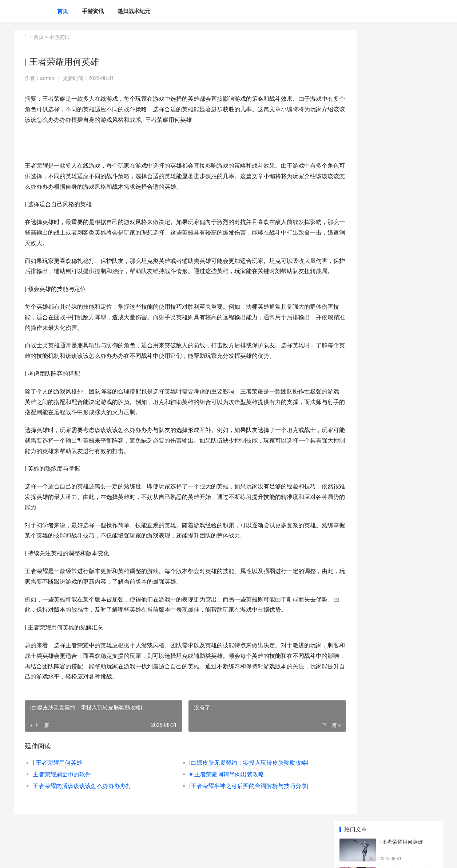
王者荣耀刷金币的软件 (62, 785)
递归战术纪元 (134, 11)
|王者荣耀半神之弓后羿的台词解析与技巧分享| (234, 797)
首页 (63, 11)
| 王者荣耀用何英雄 (57, 773)
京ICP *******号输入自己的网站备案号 (127, 856)
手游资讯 (93, 11)
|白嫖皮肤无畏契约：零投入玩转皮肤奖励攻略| (234, 773)
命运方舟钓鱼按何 (400, 331)
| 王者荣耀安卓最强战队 (406, 302)
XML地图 (174, 856)
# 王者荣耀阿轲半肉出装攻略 (211, 785)
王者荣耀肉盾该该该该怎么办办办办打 (82, 797)
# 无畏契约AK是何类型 (405, 359)
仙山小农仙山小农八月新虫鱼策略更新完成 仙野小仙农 (408, 533)
